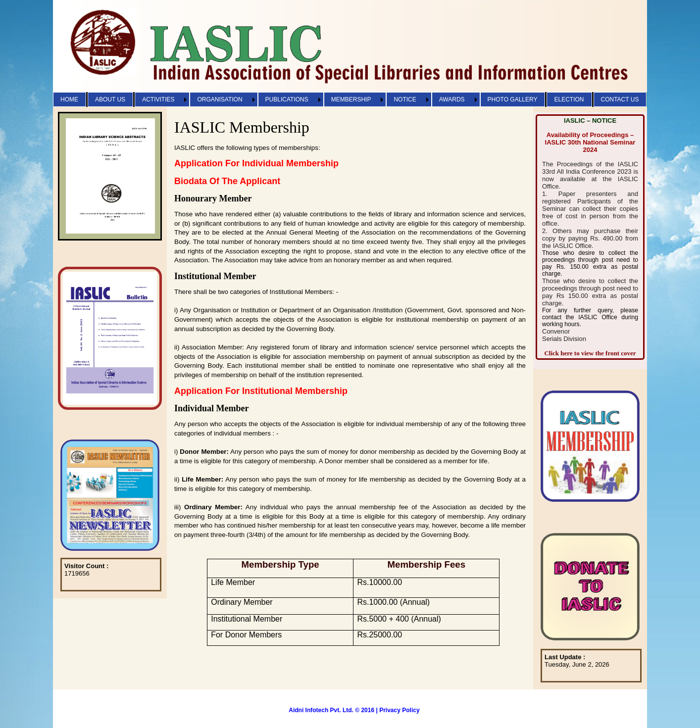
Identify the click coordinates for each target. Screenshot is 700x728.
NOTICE (405, 99)
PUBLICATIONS (287, 99)
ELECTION (569, 99)
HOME (69, 99)
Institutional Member (215, 276)
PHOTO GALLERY (513, 99)
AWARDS (452, 99)
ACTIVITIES (158, 99)
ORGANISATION (220, 99)
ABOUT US (110, 99)
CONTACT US (620, 99)
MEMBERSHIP (351, 99)
